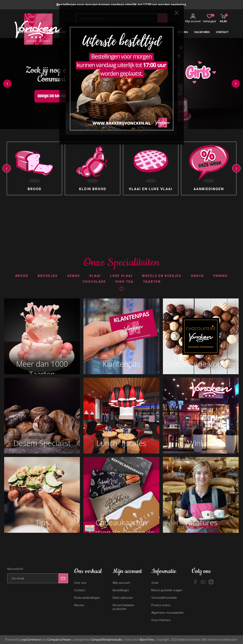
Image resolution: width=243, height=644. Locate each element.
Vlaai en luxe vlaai (151, 189)
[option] (34, 168)
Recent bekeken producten (123, 607)
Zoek (155, 583)
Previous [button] (7, 84)
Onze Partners (161, 620)
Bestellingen (121, 590)
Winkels (201, 443)
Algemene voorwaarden (167, 613)
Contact (80, 590)
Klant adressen (123, 598)
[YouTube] (203, 582)
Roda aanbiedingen (87, 598)
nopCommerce (31, 640)
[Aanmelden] (33, 578)
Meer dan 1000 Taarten (42, 365)
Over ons (80, 583)
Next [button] (236, 84)
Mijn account (193, 21)
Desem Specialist (42, 443)
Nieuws (79, 605)
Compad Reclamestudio (106, 640)
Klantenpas (121, 364)
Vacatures (201, 522)
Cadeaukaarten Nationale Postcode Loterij (121, 523)
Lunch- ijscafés (121, 443)
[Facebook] (195, 582)
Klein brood (93, 189)
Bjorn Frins (147, 640)
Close (177, 13)
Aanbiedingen (209, 189)
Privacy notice (161, 605)
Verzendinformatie (164, 598)
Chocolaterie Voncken (201, 364)
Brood (35, 189)
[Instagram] (211, 582)
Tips (42, 522)
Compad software (59, 640)
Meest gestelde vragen (167, 590)
